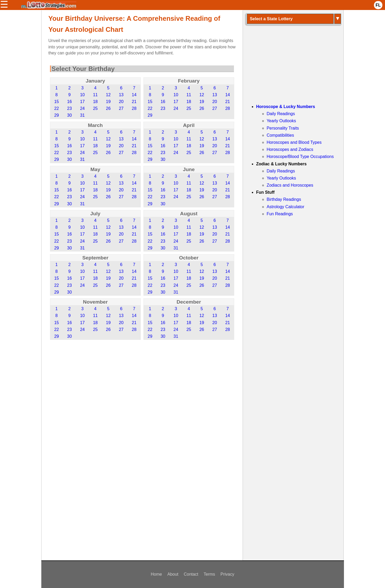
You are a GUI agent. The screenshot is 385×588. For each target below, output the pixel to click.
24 (82, 108)
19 (108, 102)
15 (57, 102)
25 (95, 108)
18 (95, 102)
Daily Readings (281, 114)
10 (82, 95)
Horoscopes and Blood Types (294, 142)
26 (108, 108)
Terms (209, 574)
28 (134, 108)
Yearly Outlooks (281, 121)
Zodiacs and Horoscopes (290, 185)
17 (82, 102)
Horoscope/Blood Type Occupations (300, 157)
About (173, 574)
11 (95, 95)
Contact (191, 574)
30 (69, 115)
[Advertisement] (142, 384)
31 (82, 115)
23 (69, 108)
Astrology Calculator (285, 207)
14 (134, 95)
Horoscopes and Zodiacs (290, 149)
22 (57, 108)
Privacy (227, 574)
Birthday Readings (284, 199)
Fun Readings (280, 214)
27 (121, 108)
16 (69, 102)
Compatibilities (280, 135)
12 (108, 95)
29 (57, 115)
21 (134, 102)
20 (121, 102)
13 (121, 95)
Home (156, 574)
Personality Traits (283, 128)
